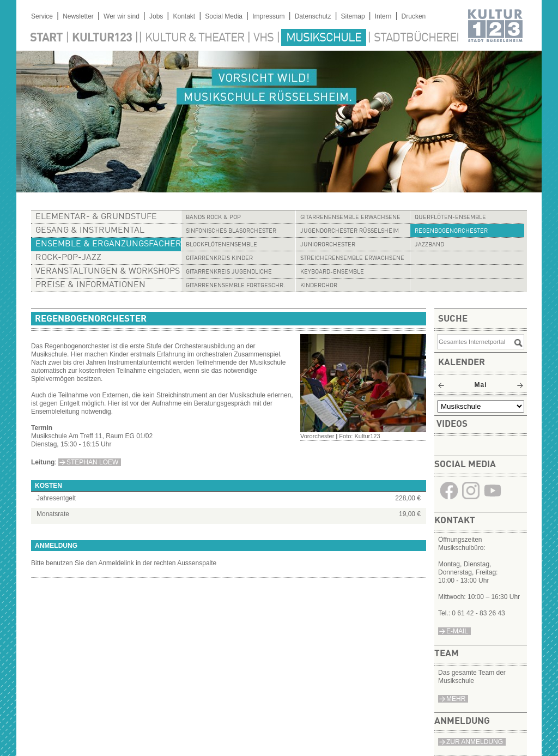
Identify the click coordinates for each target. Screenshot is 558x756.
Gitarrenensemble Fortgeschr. (235, 286)
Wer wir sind (122, 16)
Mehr (456, 699)
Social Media (224, 16)
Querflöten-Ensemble (450, 218)
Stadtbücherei (416, 38)
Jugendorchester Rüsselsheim (350, 231)
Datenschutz (313, 16)
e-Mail (457, 631)
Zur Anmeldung (475, 742)
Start (46, 38)
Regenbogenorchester (451, 231)
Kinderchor (319, 286)
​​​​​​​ (449, 498)
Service (42, 16)
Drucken (414, 16)
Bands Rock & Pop (213, 218)
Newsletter (78, 16)
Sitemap (353, 16)
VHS (263, 38)
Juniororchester (328, 245)
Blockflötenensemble (222, 245)
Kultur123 (102, 38)
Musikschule (324, 38)
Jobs (156, 16)
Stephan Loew (92, 462)
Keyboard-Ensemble (332, 272)
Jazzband (429, 245)
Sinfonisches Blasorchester (231, 231)
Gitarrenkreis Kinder (219, 259)
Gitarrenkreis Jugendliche (229, 272)
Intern (383, 16)
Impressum (268, 16)
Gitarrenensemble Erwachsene (350, 218)
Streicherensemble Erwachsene (352, 259)
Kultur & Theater (195, 38)
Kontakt (184, 16)
